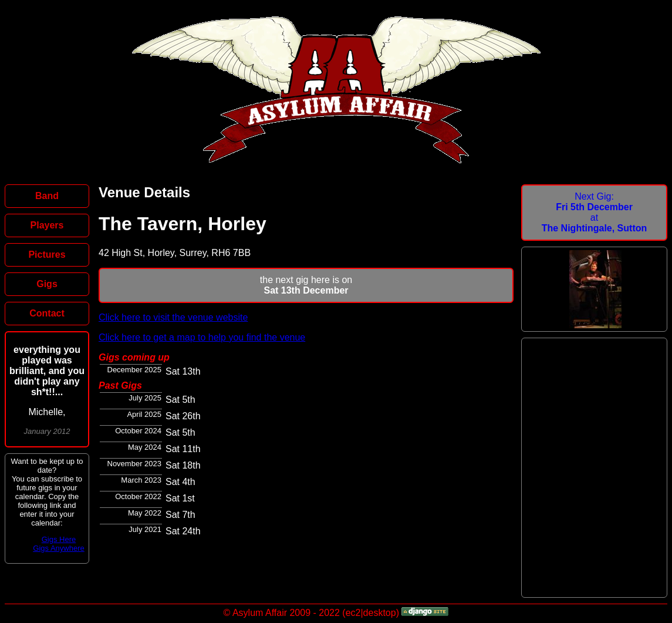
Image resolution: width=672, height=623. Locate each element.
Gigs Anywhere (58, 548)
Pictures (47, 255)
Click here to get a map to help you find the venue (202, 337)
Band (47, 196)
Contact (47, 313)
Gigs (47, 284)
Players (47, 225)
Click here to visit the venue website (173, 317)
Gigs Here (59, 539)
